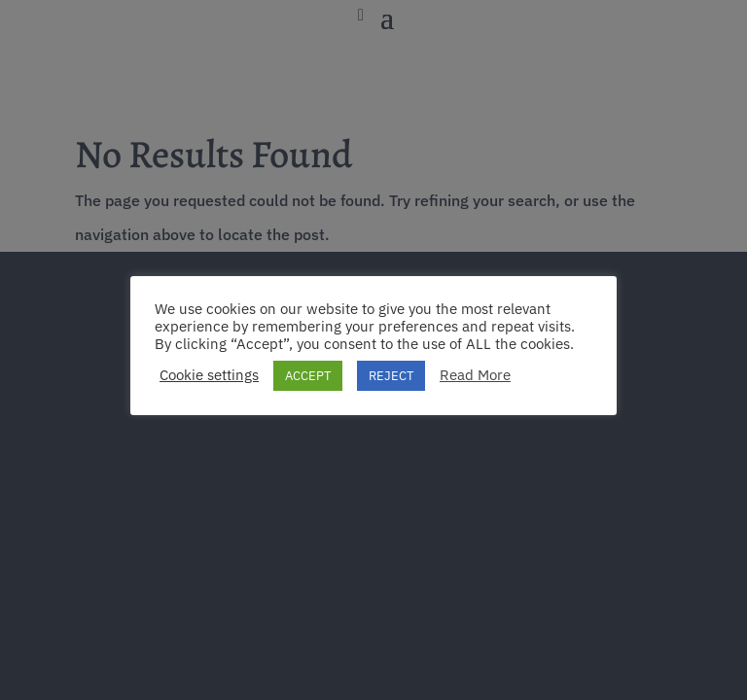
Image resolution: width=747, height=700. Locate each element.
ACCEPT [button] (308, 376)
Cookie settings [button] (209, 375)
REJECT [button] (391, 376)
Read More (475, 375)
